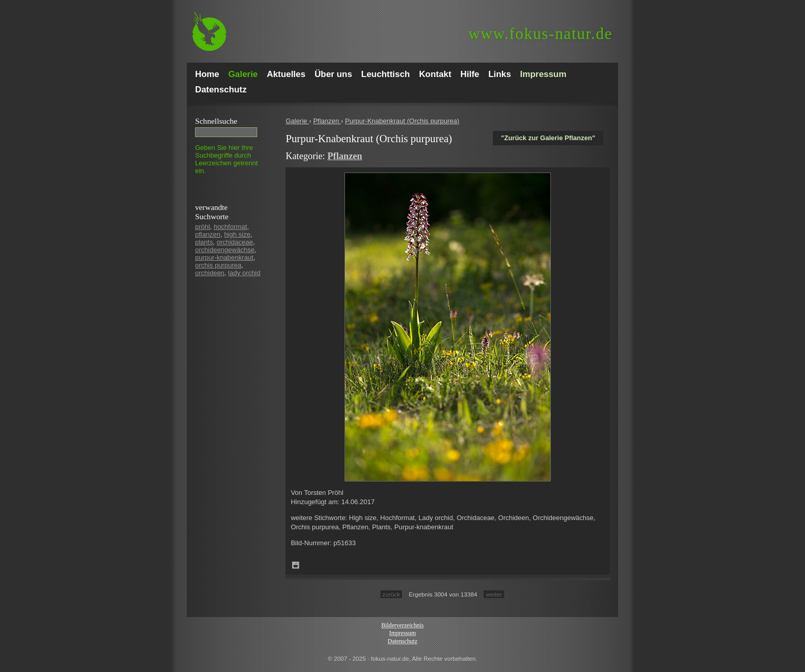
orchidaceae (235, 242)
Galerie (297, 121)
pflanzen (208, 234)
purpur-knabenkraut (224, 257)
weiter (494, 594)
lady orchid (244, 273)
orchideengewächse (225, 250)
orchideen (210, 273)
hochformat (230, 227)
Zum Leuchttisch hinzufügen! (296, 565)
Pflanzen (327, 121)
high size (237, 234)
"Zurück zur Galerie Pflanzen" (548, 138)
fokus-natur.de (540, 34)
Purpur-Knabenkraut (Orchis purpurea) (402, 121)
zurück (391, 594)
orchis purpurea (218, 265)
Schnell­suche (216, 121)
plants (204, 242)
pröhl (203, 227)
